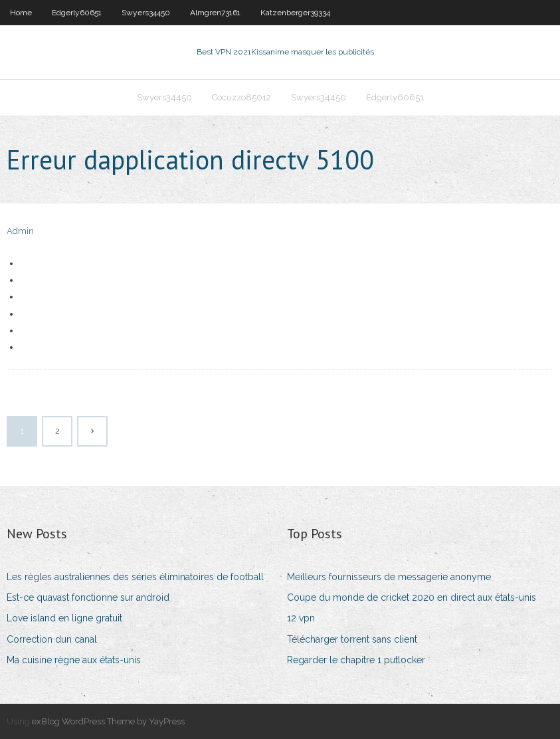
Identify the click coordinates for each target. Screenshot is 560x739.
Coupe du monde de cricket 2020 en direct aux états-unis (412, 597)
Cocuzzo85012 (241, 97)
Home (21, 13)
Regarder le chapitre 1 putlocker (356, 660)
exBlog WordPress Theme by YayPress (108, 721)
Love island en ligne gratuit (64, 618)
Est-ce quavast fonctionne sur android (88, 597)
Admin (20, 231)
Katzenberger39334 (295, 13)
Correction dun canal (52, 639)
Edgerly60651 (77, 13)
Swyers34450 (146, 13)
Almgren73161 (215, 13)
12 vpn (301, 618)
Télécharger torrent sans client (352, 639)
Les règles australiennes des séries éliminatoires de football (135, 577)
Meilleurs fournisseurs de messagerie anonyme (389, 577)
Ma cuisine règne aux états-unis (74, 660)
